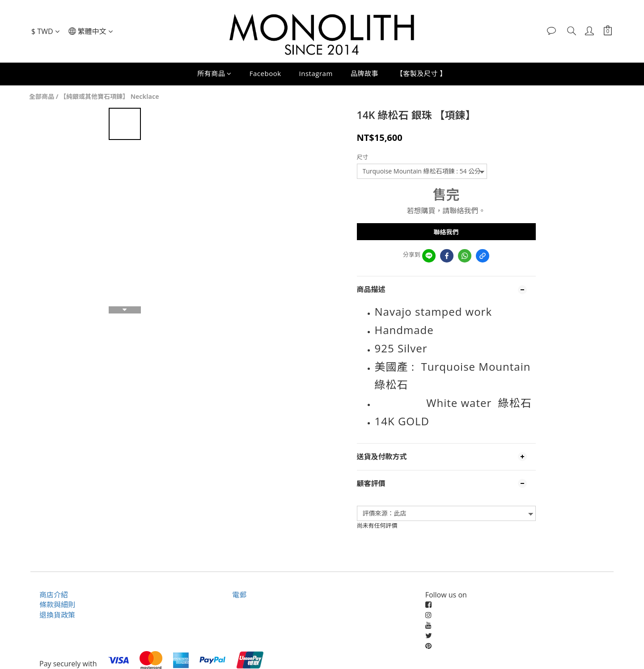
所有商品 (214, 73)
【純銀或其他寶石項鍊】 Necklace (109, 96)
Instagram (316, 73)
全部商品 (42, 96)
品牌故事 (364, 73)
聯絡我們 (446, 232)
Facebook (265, 73)
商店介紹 (54, 595)
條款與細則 (57, 605)
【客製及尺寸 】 (422, 73)
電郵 (239, 595)
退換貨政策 (57, 615)
